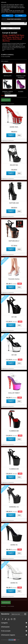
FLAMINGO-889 (14, 431)
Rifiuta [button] (8, 16)
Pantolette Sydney (14, 279)
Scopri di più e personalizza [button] (14, 19)
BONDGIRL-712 (14, 507)
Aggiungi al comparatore (8, 141)
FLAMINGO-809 (14, 469)
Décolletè (8, 76)
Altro (3, 50)
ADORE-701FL (14, 127)
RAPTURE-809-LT (14, 241)
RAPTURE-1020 (14, 203)
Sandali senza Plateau (8, 92)
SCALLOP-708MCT (14, 393)
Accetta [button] (20, 16)
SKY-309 (14, 317)
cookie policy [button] (7, 9)
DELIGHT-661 (14, 165)
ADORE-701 (14, 545)
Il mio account (6, 631)
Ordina (3, 95)
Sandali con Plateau (21, 77)
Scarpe (21, 92)
